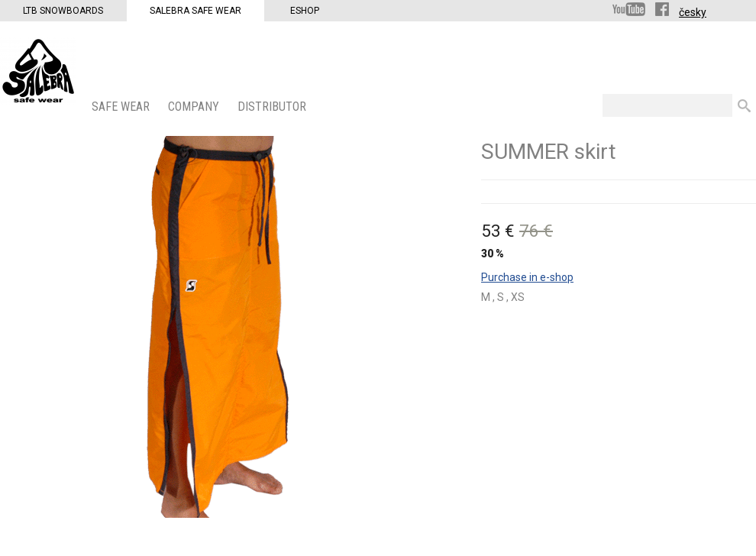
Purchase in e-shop (527, 277)
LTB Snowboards (63, 11)
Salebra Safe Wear (195, 11)
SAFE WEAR (122, 107)
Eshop (305, 11)
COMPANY (195, 107)
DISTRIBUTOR (273, 107)
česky (693, 12)
